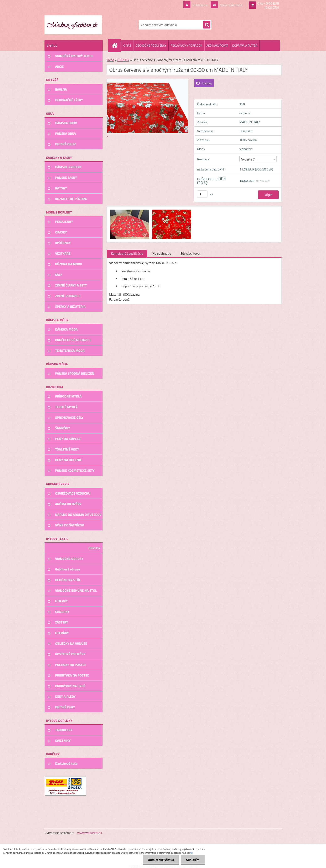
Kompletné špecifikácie (127, 253)
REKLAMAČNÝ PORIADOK (186, 45)
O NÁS (127, 45)
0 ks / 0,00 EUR (268, 3)
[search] (207, 25)
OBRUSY (123, 60)
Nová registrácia (231, 5)
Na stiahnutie (162, 253)
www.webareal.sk (90, 833)
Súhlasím (193, 860)
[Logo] (73, 25)
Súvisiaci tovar (190, 253)
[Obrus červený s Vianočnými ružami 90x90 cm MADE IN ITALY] (130, 210)
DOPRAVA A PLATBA (245, 45)
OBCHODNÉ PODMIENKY (151, 45)
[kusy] (202, 194)
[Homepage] (116, 45)
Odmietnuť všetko (161, 860)
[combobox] (258, 159)
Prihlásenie (200, 5)
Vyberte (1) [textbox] (249, 159)
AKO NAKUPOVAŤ (217, 45)
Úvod (111, 60)
